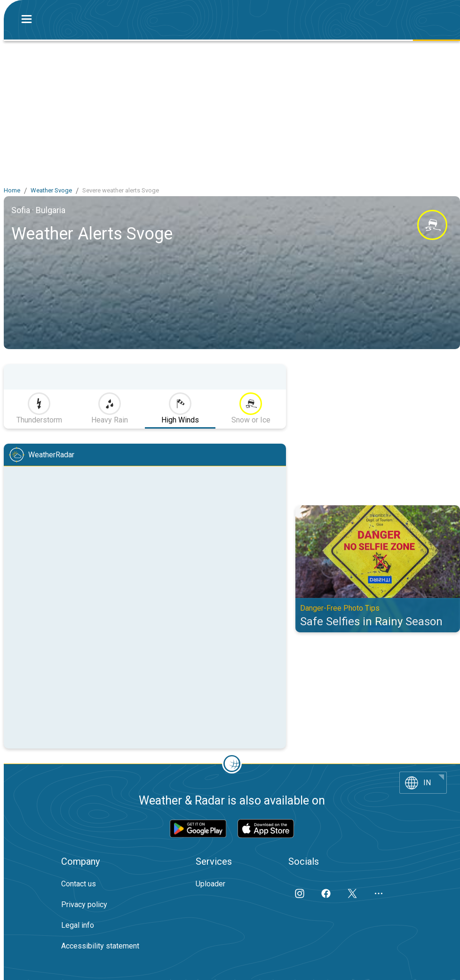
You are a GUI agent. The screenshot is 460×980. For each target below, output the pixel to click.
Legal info (78, 925)
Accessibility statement (100, 946)
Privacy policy (84, 904)
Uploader (210, 884)
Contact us (79, 884)
